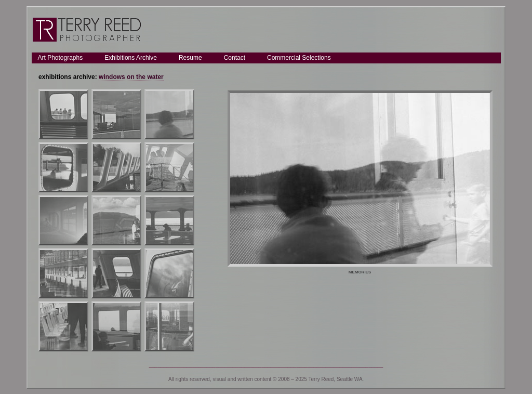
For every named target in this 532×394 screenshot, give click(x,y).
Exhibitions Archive (131, 58)
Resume (190, 58)
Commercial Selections (299, 58)
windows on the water (131, 77)
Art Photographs (61, 58)
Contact (235, 58)
